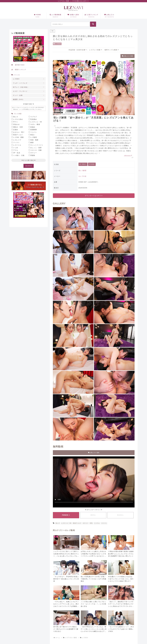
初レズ (58, 523)
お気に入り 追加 (128, 56)
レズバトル (17, 145)
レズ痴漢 (34, 137)
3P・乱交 (17, 153)
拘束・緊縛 (34, 140)
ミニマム (97, 523)
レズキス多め (18, 119)
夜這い (33, 135)
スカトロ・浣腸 (36, 150)
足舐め (16, 130)
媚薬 (32, 142)
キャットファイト (37, 145)
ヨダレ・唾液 (35, 124)
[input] (70, 24)
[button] (93, 24)
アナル (16, 150)
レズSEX (57, 44)
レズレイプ (17, 140)
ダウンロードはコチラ (94, 196)
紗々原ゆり (83, 164)
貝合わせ (16, 124)
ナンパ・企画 (18, 95)
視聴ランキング (19, 70)
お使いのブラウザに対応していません (94, 481)
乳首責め (34, 119)
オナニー (86, 523)
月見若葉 (92, 164)
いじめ (16, 148)
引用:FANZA (128, 156)
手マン (16, 122)
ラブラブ (34, 117)
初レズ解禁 (82, 171)
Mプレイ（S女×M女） (21, 87)
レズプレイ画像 (96, 50)
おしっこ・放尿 (36, 148)
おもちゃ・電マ (19, 132)
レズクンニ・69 (66, 523)
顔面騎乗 (34, 130)
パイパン (104, 523)
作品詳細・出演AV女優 (78, 50)
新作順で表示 (18, 65)
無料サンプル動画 (112, 50)
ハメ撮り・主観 (19, 155)
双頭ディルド (77, 523)
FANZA (66, 515)
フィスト (16, 142)
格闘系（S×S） (19, 99)
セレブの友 (82, 176)
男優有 (33, 155)
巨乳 (91, 523)
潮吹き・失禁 (18, 127)
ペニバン (34, 132)
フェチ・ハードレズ (20, 83)
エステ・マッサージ (20, 91)
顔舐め (33, 127)
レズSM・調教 (18, 137)
